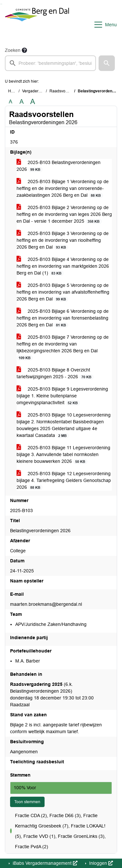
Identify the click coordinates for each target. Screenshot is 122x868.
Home (14, 91)
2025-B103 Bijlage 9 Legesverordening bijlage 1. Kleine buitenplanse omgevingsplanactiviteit (62, 396)
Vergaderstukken (37, 91)
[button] (107, 63)
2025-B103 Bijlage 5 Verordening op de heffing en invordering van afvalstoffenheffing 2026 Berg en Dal (63, 292)
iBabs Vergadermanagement (44, 863)
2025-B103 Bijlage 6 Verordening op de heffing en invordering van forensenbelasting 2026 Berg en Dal (63, 318)
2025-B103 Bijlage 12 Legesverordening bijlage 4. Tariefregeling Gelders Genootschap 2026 (64, 481)
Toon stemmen (27, 802)
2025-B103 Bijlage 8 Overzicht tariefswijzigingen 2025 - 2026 (55, 373)
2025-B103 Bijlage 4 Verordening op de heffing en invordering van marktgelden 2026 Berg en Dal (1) (63, 266)
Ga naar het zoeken (1, 4)
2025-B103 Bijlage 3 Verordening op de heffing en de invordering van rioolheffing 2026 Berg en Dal (63, 240)
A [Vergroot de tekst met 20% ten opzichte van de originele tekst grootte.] (22, 102)
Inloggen (100, 863)
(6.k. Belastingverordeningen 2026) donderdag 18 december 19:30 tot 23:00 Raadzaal (52, 694)
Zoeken (13, 50)
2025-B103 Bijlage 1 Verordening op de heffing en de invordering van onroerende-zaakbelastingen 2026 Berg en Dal (63, 188)
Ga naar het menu (2, 4)
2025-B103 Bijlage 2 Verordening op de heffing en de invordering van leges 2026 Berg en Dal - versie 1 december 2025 (64, 214)
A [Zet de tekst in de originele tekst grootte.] (11, 102)
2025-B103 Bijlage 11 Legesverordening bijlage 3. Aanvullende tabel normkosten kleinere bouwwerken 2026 (63, 455)
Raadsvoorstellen (65, 91)
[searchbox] (50, 63)
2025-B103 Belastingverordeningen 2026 (59, 166)
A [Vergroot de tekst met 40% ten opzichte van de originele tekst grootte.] (33, 102)
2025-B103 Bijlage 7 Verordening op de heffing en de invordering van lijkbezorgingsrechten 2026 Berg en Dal (63, 347)
